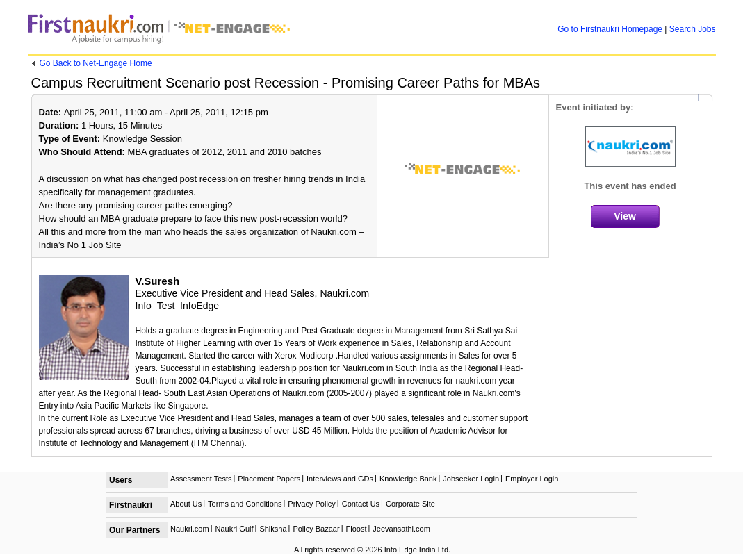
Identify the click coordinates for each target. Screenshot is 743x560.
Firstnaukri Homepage (610, 29)
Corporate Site (410, 504)
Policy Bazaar (316, 529)
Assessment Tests (201, 479)
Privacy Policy (311, 504)
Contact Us (361, 504)
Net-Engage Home (96, 63)
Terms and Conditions (245, 504)
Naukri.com (190, 529)
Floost (357, 529)
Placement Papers (269, 479)
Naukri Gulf (234, 529)
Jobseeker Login (471, 479)
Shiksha (273, 529)
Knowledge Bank (408, 479)
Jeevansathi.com (401, 529)
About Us (186, 504)
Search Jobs (693, 29)
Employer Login (532, 479)
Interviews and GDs (340, 479)
